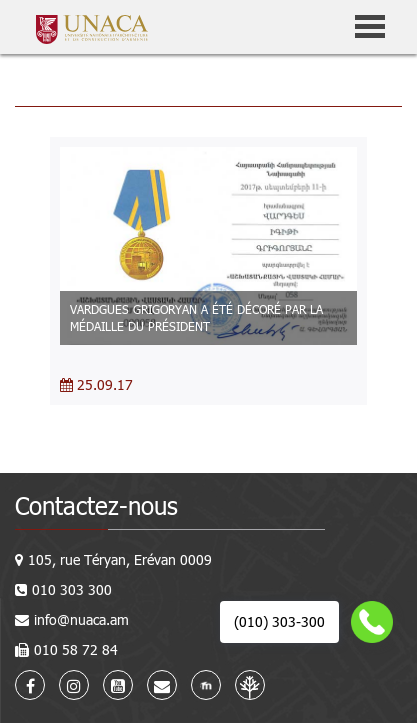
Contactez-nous (96, 505)
